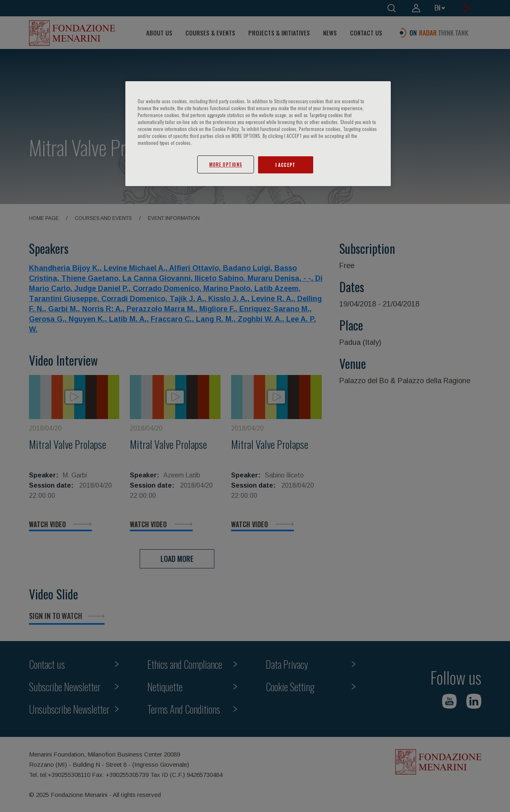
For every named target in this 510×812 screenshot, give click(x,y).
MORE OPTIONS (226, 164)
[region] (258, 134)
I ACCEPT (285, 165)
